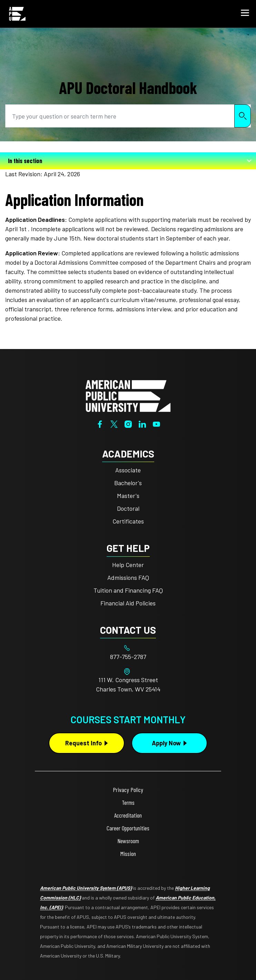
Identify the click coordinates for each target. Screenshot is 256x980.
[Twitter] (114, 423)
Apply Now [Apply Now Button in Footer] (166, 743)
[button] (245, 14)
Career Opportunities (128, 828)
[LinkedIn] (142, 423)
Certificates (128, 521)
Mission (128, 854)
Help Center (128, 565)
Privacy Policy (128, 790)
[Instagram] (128, 423)
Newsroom (128, 841)
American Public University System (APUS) (86, 888)
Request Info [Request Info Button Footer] (83, 743)
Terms (128, 802)
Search (243, 116)
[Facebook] (100, 423)
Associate (128, 470)
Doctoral (128, 508)
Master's (128, 496)
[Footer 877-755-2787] (128, 657)
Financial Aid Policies (128, 603)
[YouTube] (156, 423)
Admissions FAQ (128, 577)
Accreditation (128, 815)
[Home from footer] (128, 395)
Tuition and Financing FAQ (128, 590)
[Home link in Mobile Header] (17, 14)
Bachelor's (128, 483)
